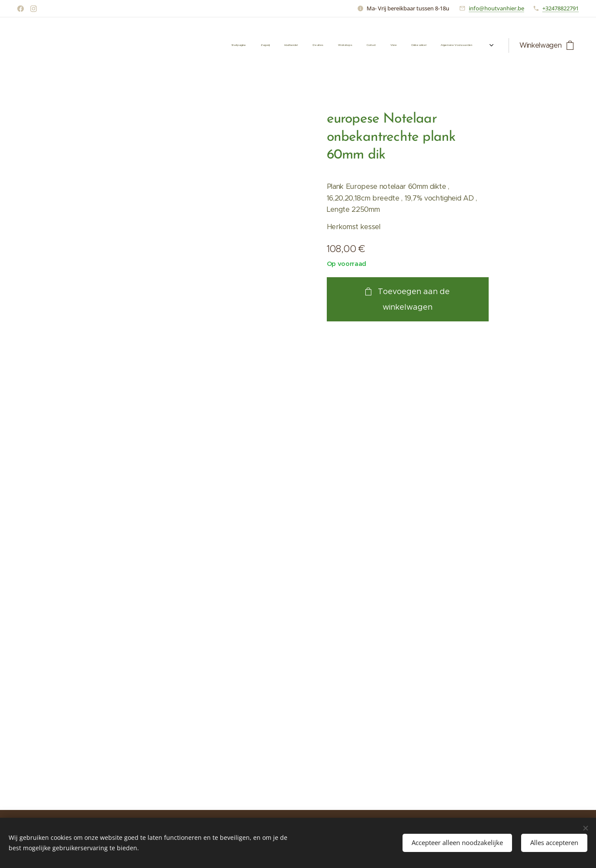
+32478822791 (561, 8)
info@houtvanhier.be (496, 8)
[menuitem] (360, 45)
